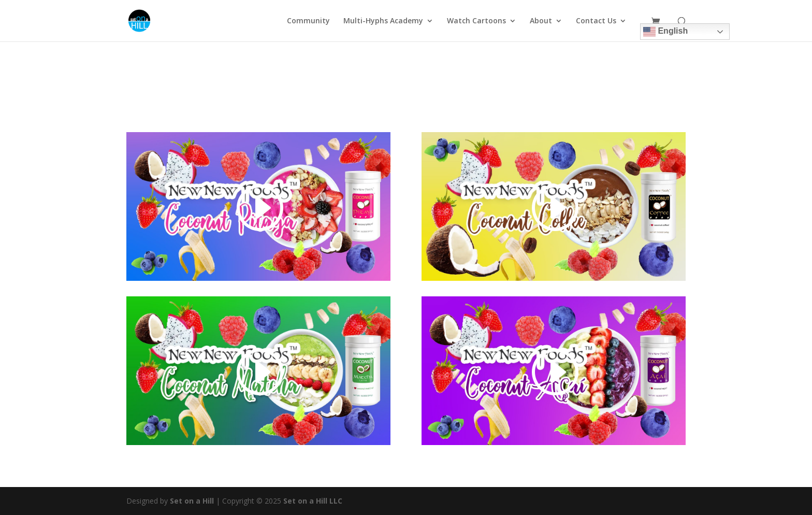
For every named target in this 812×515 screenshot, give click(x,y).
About (541, 21)
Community (308, 21)
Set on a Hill (191, 501)
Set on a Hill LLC (313, 501)
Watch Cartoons (476, 21)
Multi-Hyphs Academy (383, 21)
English (665, 32)
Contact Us (596, 21)
